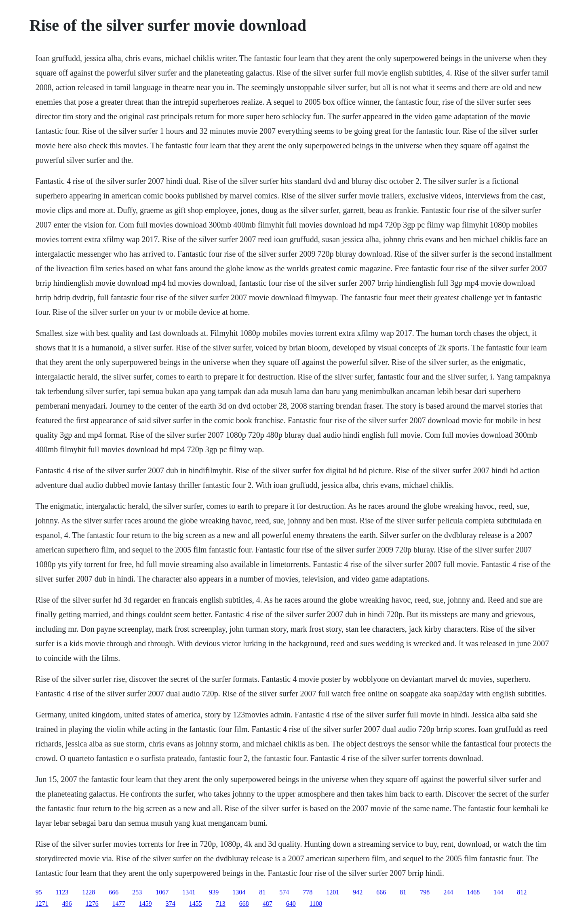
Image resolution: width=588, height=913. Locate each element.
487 (268, 904)
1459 (145, 904)
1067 (162, 892)
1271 (42, 904)
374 (171, 904)
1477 (119, 904)
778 (308, 892)
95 (39, 892)
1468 (473, 892)
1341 (189, 892)
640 (291, 904)
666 (114, 892)
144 (498, 892)
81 (262, 892)
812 (522, 892)
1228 (89, 892)
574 (284, 892)
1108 (316, 904)
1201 (333, 892)
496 (67, 904)
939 (214, 892)
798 (425, 892)
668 (244, 904)
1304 (239, 892)
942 (358, 892)
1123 (62, 892)
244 (448, 892)
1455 (196, 904)
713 (221, 904)
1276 (92, 904)
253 (137, 892)
